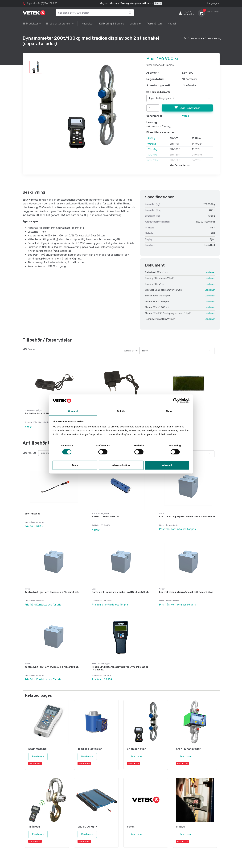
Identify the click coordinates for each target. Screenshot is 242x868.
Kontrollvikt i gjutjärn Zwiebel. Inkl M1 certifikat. (52, 663)
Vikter (162, 512)
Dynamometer (198, 38)
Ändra (158, 3)
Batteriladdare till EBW (38, 414)
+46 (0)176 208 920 (47, 3)
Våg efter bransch (59, 24)
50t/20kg (153, 160)
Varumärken (155, 24)
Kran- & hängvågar (101, 512)
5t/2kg (151, 138)
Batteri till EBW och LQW (105, 515)
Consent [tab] (73, 411)
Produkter (31, 24)
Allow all (167, 465)
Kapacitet (88, 24)
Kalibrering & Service (112, 24)
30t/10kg (152, 155)
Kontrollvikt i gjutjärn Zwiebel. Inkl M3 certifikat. (186, 590)
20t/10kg (152, 149)
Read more (38, 751)
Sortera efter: (131, 351)
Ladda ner (210, 273)
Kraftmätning (215, 38)
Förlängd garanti (158, 92)
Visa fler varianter (180, 165)
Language (212, 3)
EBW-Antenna (33, 512)
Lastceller (136, 24)
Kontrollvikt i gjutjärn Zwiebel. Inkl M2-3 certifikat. (120, 590)
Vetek (185, 116)
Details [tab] (121, 411)
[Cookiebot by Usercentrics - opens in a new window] (175, 401)
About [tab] (169, 411)
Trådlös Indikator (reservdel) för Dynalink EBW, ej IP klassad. (120, 665)
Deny (75, 465)
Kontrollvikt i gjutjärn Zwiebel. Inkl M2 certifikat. (52, 590)
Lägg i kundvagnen (187, 108)
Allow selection (121, 465)
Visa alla (45, 452)
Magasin (172, 24)
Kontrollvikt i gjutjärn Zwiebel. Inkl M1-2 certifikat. (187, 515)
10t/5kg (152, 144)
